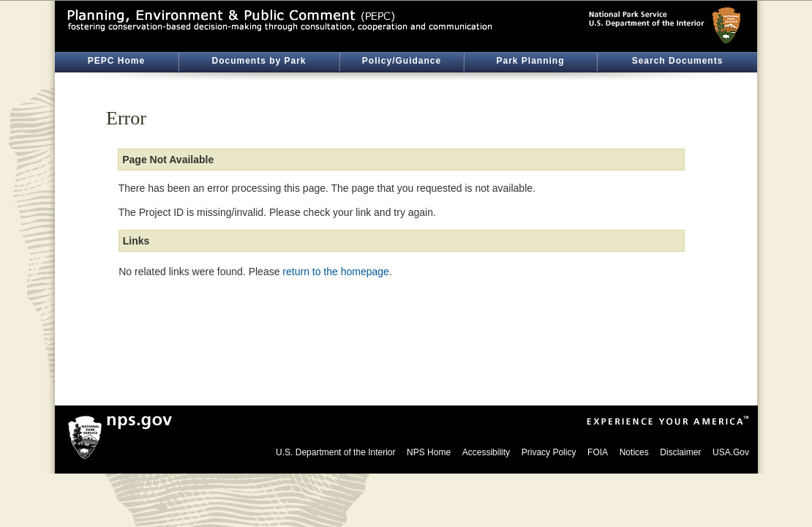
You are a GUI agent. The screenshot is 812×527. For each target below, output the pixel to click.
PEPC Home (116, 61)
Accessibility (486, 452)
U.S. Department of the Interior (335, 452)
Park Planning (530, 61)
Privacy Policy (549, 452)
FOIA (598, 452)
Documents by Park (259, 61)
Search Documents (678, 61)
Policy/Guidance (402, 61)
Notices (634, 452)
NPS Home (429, 452)
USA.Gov (731, 452)
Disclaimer (680, 452)
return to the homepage (336, 272)
